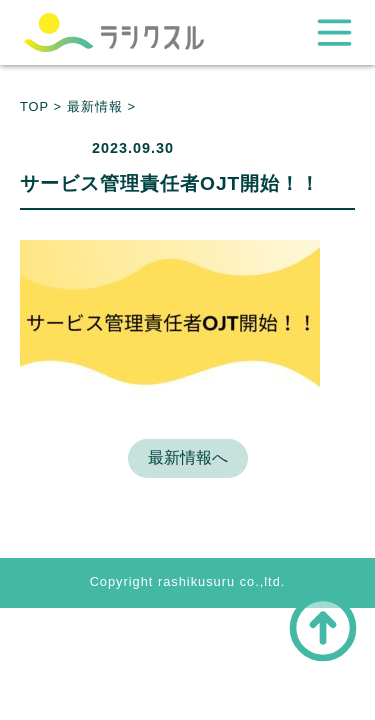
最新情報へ (188, 457)
